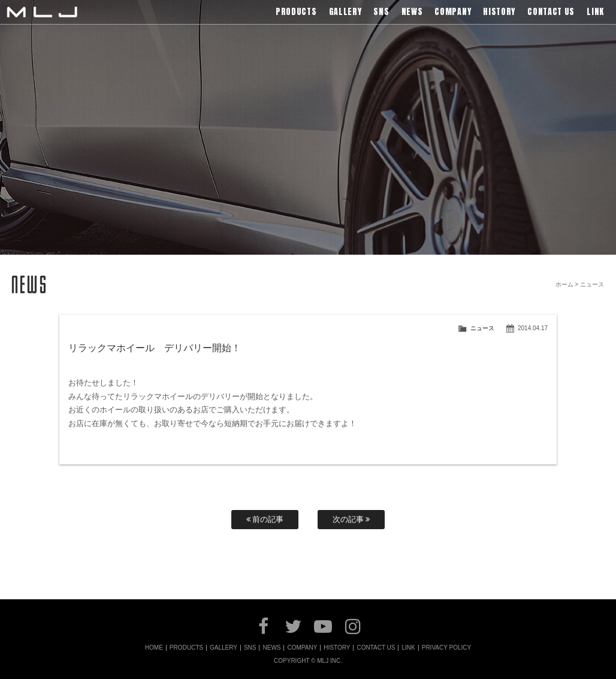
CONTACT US (376, 648)
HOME (154, 648)
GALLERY (224, 648)
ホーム (564, 284)
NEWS (271, 648)
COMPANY (302, 648)
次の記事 (351, 519)
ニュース (482, 328)
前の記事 (265, 519)
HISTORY (337, 648)
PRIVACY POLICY (446, 648)
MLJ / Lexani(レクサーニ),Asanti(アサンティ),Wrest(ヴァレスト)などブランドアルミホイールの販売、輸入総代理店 (42, 12)
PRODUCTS (186, 648)
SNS (250, 648)
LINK (408, 648)
